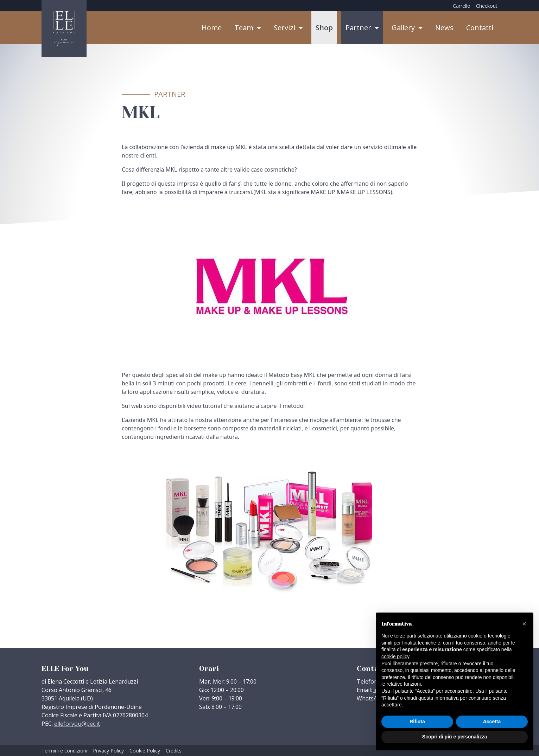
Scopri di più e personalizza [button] (455, 737)
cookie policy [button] (395, 656)
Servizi (285, 28)
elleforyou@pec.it (77, 724)
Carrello (462, 6)
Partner (359, 28)
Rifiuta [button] (417, 722)
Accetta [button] (492, 722)
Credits (174, 751)
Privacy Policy (108, 751)
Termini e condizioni (64, 751)
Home (212, 28)
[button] (524, 624)
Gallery (404, 28)
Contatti (480, 28)
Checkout (487, 6)
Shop (324, 28)
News (444, 28)
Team (245, 28)
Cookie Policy (145, 751)
